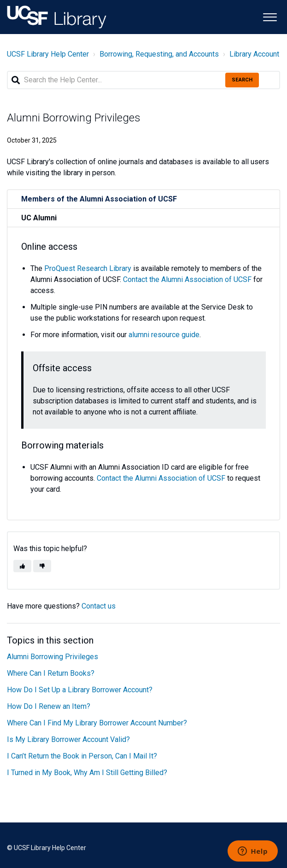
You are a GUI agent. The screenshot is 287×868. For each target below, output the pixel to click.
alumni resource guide (164, 335)
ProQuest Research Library (88, 268)
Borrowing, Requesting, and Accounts (159, 54)
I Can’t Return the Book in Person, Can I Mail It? (82, 756)
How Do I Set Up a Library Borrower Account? (80, 690)
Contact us (99, 606)
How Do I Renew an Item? (49, 706)
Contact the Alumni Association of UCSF (187, 279)
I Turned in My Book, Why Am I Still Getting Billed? (87, 773)
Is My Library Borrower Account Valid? (68, 739)
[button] (270, 16)
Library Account (254, 54)
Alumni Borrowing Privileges (53, 657)
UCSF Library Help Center (48, 54)
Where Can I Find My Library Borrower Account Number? (97, 723)
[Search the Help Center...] (143, 80)
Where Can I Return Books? (51, 673)
